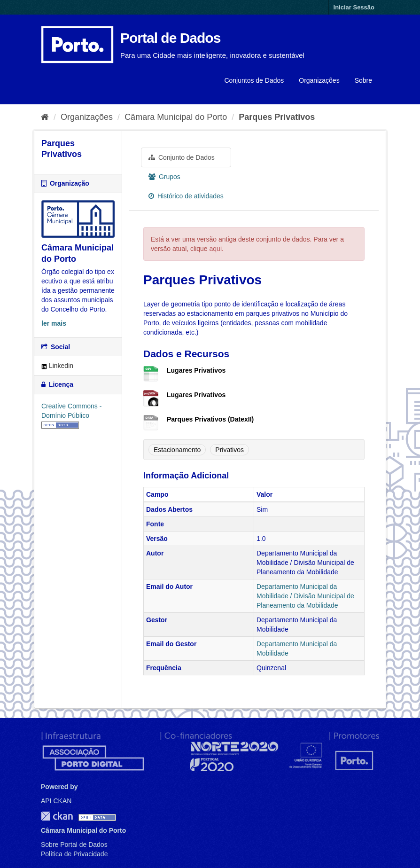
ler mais (54, 323)
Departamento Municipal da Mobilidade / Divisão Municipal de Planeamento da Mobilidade (305, 596)
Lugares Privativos (196, 370)
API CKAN (56, 801)
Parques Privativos (277, 117)
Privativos (229, 450)
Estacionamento (177, 450)
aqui (216, 249)
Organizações (319, 80)
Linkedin (57, 366)
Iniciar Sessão (354, 7)
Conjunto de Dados (182, 157)
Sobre (363, 80)
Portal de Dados (170, 38)
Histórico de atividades (186, 196)
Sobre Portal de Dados (74, 845)
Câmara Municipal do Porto (176, 117)
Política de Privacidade (74, 854)
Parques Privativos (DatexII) (210, 419)
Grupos (164, 177)
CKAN (57, 816)
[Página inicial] (45, 117)
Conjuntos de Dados (254, 80)
